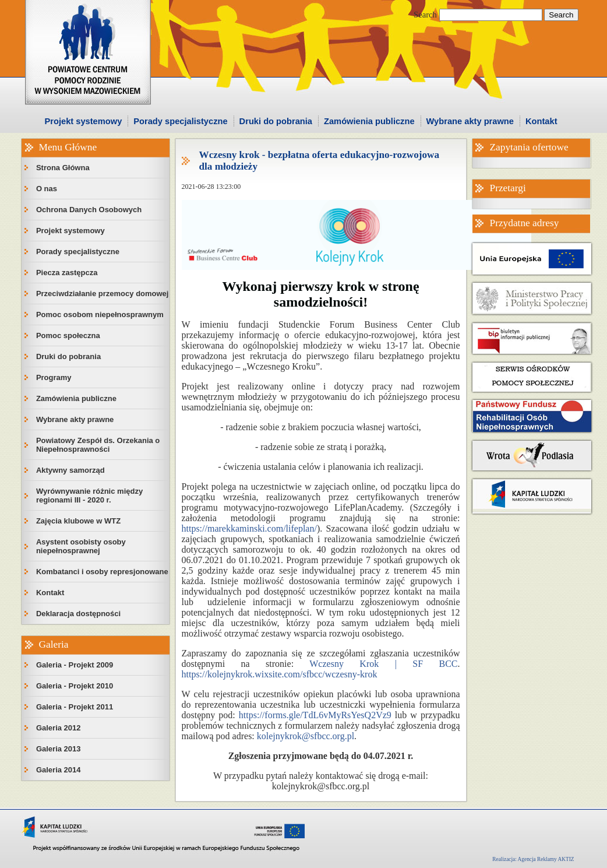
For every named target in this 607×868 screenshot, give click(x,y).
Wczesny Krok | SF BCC (383, 664)
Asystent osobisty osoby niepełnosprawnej (81, 546)
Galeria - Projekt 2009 (75, 665)
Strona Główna (63, 168)
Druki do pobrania (276, 121)
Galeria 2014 (59, 770)
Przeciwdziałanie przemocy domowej (103, 294)
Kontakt (541, 121)
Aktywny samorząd (70, 470)
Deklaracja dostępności (78, 614)
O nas (47, 189)
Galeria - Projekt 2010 (75, 686)
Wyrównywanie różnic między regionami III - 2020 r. (89, 496)
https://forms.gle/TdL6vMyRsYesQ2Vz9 (317, 715)
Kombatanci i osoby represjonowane (102, 572)
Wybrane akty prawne (470, 121)
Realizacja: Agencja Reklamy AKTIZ (533, 859)
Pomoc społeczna (68, 335)
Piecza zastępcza (67, 273)
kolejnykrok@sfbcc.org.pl (306, 736)
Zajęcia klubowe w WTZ (78, 521)
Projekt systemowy (84, 121)
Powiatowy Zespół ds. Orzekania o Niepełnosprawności (98, 445)
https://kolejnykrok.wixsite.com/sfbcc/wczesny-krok (280, 674)
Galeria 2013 (59, 749)
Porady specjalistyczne (180, 121)
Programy (54, 377)
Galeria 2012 (59, 728)
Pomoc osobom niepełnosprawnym (100, 314)
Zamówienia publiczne (369, 121)
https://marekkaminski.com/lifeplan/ (249, 528)
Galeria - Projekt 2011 (75, 707)
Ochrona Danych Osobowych (89, 210)
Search (425, 15)
